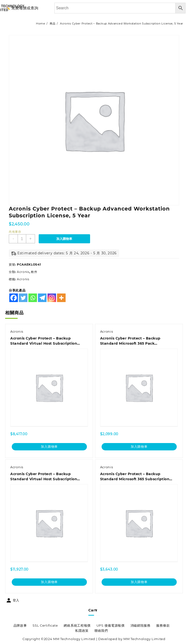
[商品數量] (22, 239)
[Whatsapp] (33, 298)
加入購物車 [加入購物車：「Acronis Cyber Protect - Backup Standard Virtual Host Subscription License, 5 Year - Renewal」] (49, 582)
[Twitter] (23, 298)
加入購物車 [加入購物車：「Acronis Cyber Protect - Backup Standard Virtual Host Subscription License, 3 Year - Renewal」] (49, 447)
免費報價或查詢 (25, 8)
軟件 (34, 272)
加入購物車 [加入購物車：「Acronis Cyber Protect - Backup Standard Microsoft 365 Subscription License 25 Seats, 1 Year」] (139, 582)
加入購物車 (65, 239)
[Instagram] (52, 298)
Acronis (23, 272)
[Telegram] (42, 298)
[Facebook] (14, 298)
